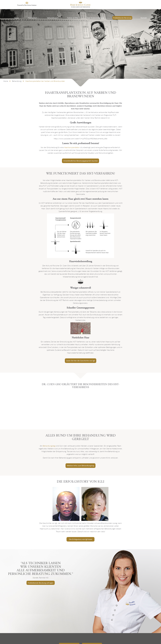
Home (16, 18)
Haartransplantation (72, 147)
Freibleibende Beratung (122, 18)
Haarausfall (33, 18)
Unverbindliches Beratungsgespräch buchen (80, 161)
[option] (80, 591)
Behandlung (53, 18)
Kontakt (144, 18)
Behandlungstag (49, 446)
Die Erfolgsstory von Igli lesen (81, 539)
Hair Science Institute (96, 18)
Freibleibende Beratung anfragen (41, 583)
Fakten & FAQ (73, 18)
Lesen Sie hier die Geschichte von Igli (81, 361)
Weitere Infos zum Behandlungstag (80, 465)
